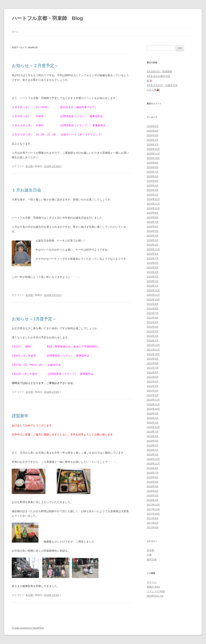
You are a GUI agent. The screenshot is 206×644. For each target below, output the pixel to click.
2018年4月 (153, 486)
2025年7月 (153, 172)
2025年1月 (153, 195)
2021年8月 (153, 363)
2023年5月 (153, 268)
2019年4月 (153, 441)
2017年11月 (153, 509)
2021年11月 (153, 350)
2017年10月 (153, 514)
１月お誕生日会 (27, 190)
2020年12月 (153, 400)
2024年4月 (153, 236)
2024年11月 (153, 204)
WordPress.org (155, 596)
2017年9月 (153, 518)
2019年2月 (153, 450)
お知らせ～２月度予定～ (35, 66)
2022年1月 (153, 341)
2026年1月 (153, 144)
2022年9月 (153, 304)
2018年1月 (153, 500)
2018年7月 (153, 473)
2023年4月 (153, 272)
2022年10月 (153, 299)
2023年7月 (153, 258)
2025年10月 (153, 158)
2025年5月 (153, 181)
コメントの (156, 591)
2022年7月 (153, 313)
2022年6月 (153, 318)
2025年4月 (153, 186)
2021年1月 (153, 395)
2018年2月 (153, 496)
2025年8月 (153, 167)
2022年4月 (153, 327)
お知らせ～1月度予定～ (34, 319)
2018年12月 (153, 459)
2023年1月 (153, 286)
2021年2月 (153, 391)
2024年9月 (153, 213)
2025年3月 (153, 190)
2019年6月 (153, 436)
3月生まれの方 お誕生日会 (162, 85)
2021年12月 (153, 345)
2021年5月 (153, 377)
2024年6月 (153, 227)
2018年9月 (153, 468)
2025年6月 (153, 176)
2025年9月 (153, 163)
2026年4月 (153, 131)
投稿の (153, 587)
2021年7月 (153, 368)
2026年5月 (153, 126)
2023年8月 (153, 254)
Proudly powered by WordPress (28, 628)
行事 (149, 555)
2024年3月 (153, 240)
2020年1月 (153, 423)
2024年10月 (153, 208)
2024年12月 (153, 199)
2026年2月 (153, 140)
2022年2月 (153, 336)
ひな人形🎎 (153, 90)
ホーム (15, 32)
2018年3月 (153, 491)
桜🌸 (149, 81)
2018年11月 (153, 464)
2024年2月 (153, 245)
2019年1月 (153, 455)
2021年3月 (153, 386)
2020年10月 (153, 409)
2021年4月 (153, 382)
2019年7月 (153, 432)
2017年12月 (153, 505)
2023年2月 (153, 281)
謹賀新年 (20, 416)
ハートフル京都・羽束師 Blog (47, 18)
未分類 (29, 166)
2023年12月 (153, 249)
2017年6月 (153, 527)
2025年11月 (153, 154)
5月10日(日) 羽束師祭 (159, 72)
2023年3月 (153, 277)
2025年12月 (153, 149)
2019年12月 (153, 427)
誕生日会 (152, 559)
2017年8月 (153, 523)
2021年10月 (153, 354)
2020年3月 (153, 413)
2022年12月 (153, 290)
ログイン (152, 582)
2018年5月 (153, 482)
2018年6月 (153, 477)
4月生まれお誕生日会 (158, 76)
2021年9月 (153, 359)
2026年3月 (153, 135)
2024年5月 (153, 231)
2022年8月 (153, 309)
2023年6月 (153, 263)
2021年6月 (153, 372)
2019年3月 (153, 445)
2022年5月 (153, 322)
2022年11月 (153, 295)
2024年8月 (153, 217)
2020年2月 (153, 418)
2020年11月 (153, 404)
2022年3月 (153, 331)
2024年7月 (153, 222)
